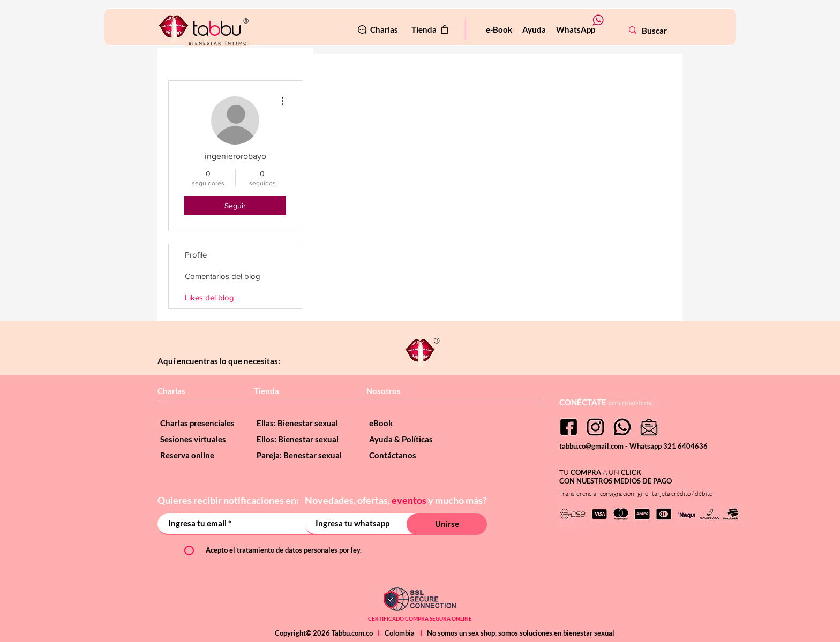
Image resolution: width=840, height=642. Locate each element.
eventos (409, 500)
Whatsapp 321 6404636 (669, 446)
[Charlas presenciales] (200, 423)
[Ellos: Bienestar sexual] (302, 439)
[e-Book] (499, 29)
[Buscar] (675, 31)
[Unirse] (447, 524)
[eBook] (409, 423)
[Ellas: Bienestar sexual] (302, 423)
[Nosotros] (404, 391)
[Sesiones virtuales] (200, 439)
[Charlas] (377, 29)
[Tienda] (431, 29)
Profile (196, 255)
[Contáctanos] (409, 455)
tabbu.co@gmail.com (592, 446)
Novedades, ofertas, (348, 500)
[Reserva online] (200, 455)
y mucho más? (457, 500)
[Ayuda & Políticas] (409, 439)
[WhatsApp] (575, 29)
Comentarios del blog (223, 276)
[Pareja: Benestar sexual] (302, 455)
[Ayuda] (534, 29)
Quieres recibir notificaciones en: (229, 500)
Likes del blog (209, 297)
